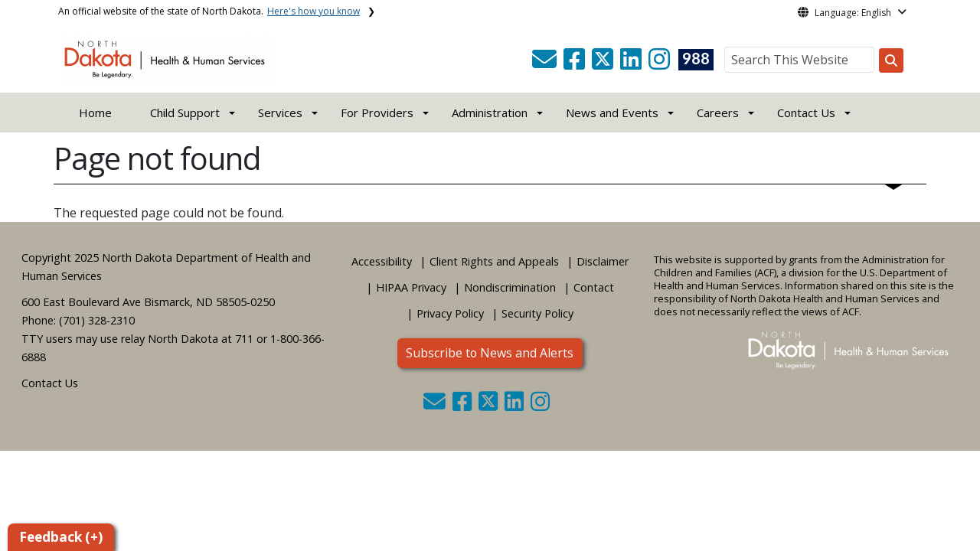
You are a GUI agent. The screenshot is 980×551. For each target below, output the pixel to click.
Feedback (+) (61, 537)
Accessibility (382, 261)
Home (95, 112)
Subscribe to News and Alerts (490, 353)
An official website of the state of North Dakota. (209, 11)
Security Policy (537, 313)
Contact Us (50, 383)
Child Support (185, 112)
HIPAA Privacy (411, 287)
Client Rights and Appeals (494, 261)
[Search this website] (891, 60)
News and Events (612, 112)
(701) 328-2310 (97, 320)
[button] (546, 64)
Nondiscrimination (510, 287)
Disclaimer (603, 261)
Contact (594, 287)
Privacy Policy (450, 313)
